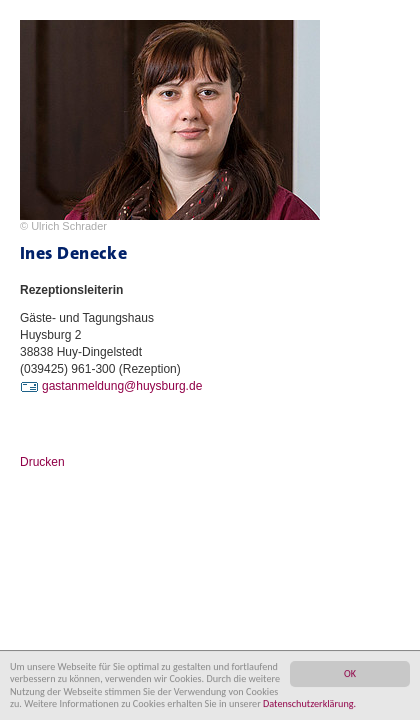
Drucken (42, 462)
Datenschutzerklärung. (309, 703)
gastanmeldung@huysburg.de (122, 386)
